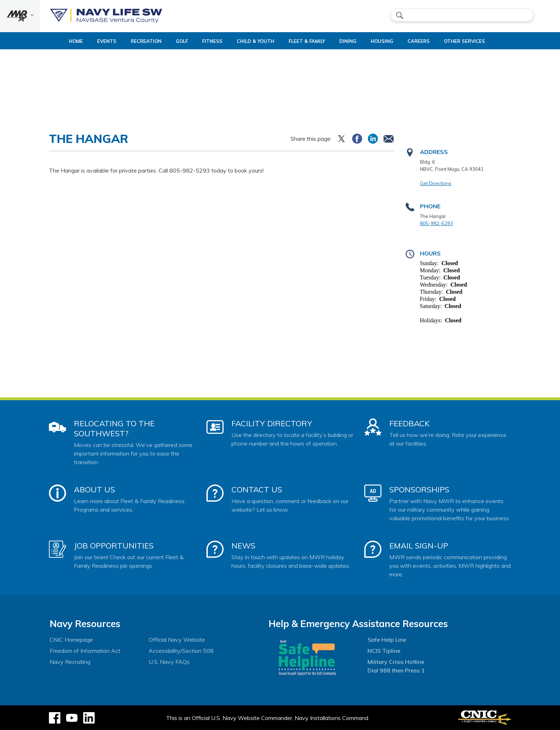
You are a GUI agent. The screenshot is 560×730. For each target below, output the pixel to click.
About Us (94, 490)
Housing (391, 41)
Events (91, 41)
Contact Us (257, 490)
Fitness (203, 41)
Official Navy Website (177, 640)
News (243, 546)
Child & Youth (252, 41)
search (400, 15)
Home (54, 41)
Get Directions (436, 183)
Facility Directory (272, 423)
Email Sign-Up (419, 546)
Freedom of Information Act (85, 651)
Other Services (479, 41)
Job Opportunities (114, 546)
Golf (172, 41)
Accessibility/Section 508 (181, 651)
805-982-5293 (436, 223)
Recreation (131, 41)
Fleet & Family (310, 41)
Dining (351, 41)
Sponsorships (419, 490)
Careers (434, 41)
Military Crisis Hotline (396, 662)
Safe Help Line (387, 640)
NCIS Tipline (384, 651)
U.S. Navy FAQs (169, 662)
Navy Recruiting (70, 662)
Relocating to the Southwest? (114, 428)
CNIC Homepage (71, 640)
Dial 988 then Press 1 (396, 670)
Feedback (409, 423)
